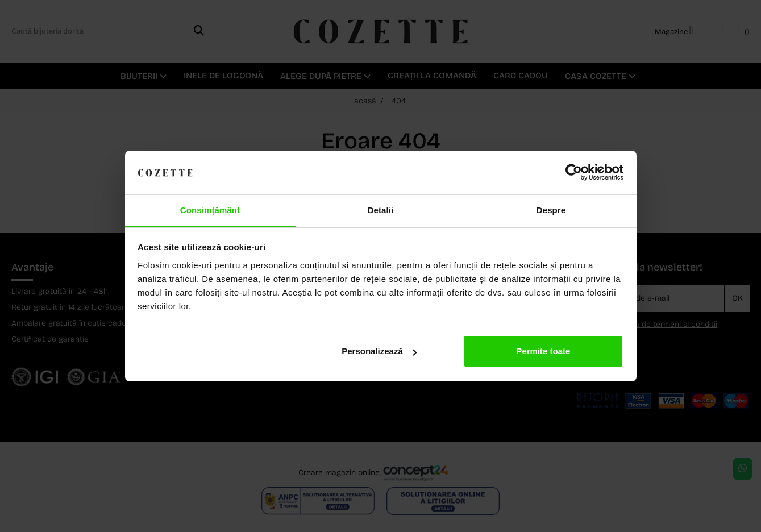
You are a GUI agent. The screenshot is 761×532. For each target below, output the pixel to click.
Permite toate (543, 351)
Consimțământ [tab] (210, 210)
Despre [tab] (551, 210)
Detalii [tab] (381, 210)
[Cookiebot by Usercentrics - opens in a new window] (574, 173)
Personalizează (379, 351)
